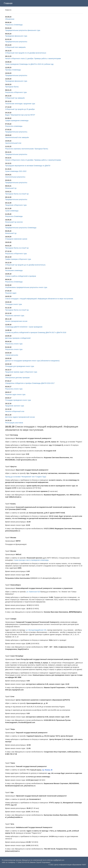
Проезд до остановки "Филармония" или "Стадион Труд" (26, 477)
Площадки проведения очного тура (18, 400)
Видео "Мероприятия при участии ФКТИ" (20, 115)
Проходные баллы (12, 87)
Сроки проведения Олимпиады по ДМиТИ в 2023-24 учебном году (29, 64)
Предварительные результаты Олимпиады (21, 228)
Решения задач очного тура (15, 394)
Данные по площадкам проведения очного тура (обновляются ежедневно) (32, 361)
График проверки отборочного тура (18, 259)
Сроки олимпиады (12, 211)
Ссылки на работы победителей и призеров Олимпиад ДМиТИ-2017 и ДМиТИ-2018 (36, 332)
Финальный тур (11, 188)
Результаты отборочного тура (16, 92)
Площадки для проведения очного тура (20, 366)
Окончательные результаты (15, 177)
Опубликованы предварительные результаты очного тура (26, 287)
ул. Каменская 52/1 (34, 592)
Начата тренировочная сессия (16, 321)
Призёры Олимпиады (13, 70)
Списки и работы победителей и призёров (21, 276)
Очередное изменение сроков (16, 239)
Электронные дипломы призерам (17, 378)
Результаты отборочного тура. (16, 254)
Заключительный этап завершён (17, 137)
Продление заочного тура (15, 406)
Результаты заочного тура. (15, 316)
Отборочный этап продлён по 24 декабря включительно (26, 53)
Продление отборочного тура (16, 205)
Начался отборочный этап (15, 411)
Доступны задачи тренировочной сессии (20, 417)
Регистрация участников (14, 423)
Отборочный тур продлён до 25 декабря (20, 109)
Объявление (10, 19)
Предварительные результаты (16, 42)
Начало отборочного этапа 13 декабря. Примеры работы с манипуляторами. (33, 160)
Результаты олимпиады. (14, 126)
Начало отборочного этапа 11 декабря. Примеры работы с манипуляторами (33, 59)
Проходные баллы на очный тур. (17, 310)
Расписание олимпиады (14, 270)
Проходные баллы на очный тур (17, 194)
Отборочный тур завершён (15, 98)
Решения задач (11, 293)
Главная (8, 3)
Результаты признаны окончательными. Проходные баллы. (27, 149)
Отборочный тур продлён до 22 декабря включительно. (25, 265)
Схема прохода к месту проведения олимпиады (31, 560)
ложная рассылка (12, 355)
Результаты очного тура (14, 344)
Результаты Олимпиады (14, 25)
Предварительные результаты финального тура (23, 30)
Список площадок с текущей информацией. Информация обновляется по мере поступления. (39, 299)
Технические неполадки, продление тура (20, 104)
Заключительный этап (13, 143)
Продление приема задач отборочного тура (21, 372)
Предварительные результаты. (16, 132)
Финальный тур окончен (14, 222)
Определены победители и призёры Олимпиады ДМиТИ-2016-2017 (30, 383)
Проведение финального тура (16, 36)
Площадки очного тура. (14, 304)
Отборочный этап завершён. (16, 47)
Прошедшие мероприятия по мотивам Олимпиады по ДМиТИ (28, 166)
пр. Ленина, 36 (47, 770)
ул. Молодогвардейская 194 (36, 630)
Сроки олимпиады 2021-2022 (16, 171)
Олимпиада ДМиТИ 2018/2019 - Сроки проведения (24, 327)
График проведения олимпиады (17, 121)
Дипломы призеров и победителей (18, 338)
